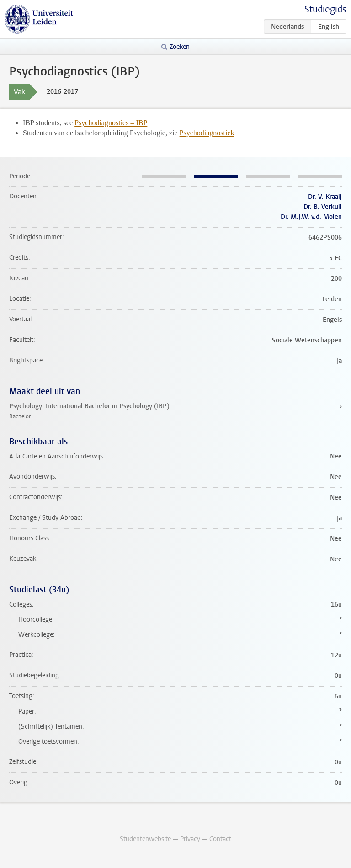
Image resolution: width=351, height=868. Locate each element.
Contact (220, 839)
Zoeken (180, 47)
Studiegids (325, 9)
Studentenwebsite (145, 839)
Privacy (190, 839)
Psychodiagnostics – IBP (111, 123)
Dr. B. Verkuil (323, 207)
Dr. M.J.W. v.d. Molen (311, 217)
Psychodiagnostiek (207, 133)
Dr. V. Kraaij (325, 197)
